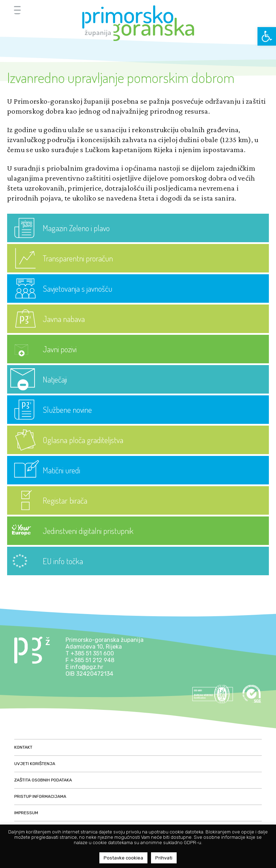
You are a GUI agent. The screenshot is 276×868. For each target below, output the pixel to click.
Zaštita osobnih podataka (43, 780)
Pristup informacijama (40, 796)
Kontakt (23, 747)
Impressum (26, 813)
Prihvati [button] (164, 858)
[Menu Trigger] (17, 10)
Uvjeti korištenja (35, 764)
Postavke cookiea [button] (123, 858)
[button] (267, 36)
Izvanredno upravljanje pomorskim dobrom (121, 77)
